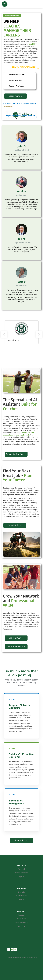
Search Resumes (22, 873)
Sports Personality (21, 923)
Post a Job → (21, 840)
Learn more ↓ (16, 96)
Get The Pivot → (16, 638)
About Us (21, 926)
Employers (21, 915)
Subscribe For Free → (16, 454)
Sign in (22, 877)
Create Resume (21, 896)
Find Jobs (22, 892)
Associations (21, 919)
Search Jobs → (15, 525)
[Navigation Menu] (39, 4)
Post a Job (22, 869)
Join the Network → (16, 647)
